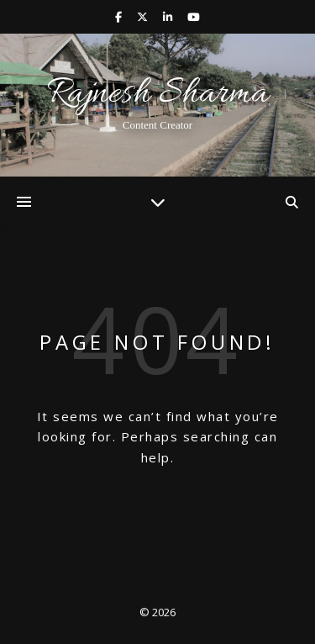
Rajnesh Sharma (158, 95)
